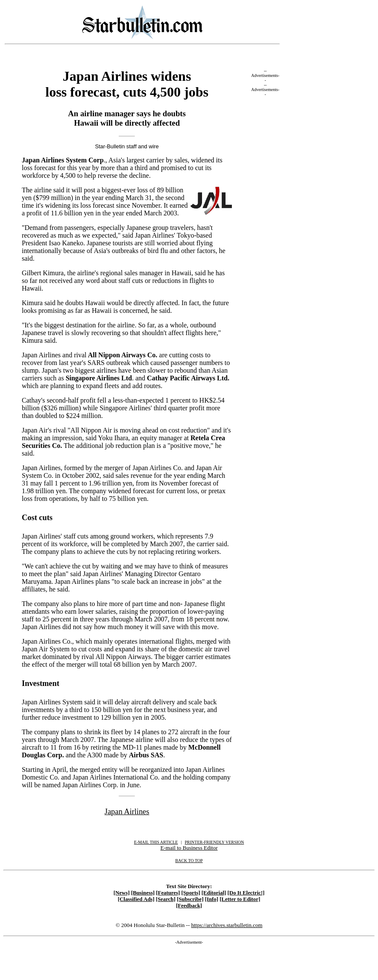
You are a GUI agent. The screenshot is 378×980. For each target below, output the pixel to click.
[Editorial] (214, 893)
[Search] (166, 899)
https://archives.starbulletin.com (227, 925)
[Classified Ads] (136, 899)
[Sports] (190, 893)
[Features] (168, 893)
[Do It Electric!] (246, 893)
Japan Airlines (127, 812)
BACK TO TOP (189, 861)
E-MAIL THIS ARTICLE (156, 842)
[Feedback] (189, 906)
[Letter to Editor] (240, 899)
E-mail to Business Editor (189, 848)
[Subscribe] (190, 899)
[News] (122, 893)
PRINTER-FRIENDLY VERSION (215, 842)
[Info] (212, 899)
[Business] (143, 893)
